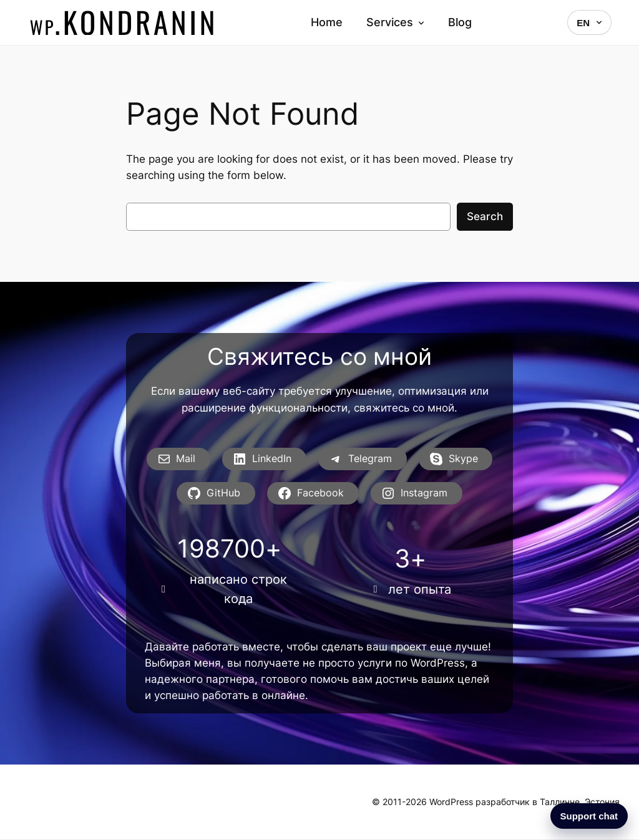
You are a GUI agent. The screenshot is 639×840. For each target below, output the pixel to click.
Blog (460, 22)
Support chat (589, 816)
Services (395, 22)
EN (589, 23)
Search (485, 216)
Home (327, 22)
